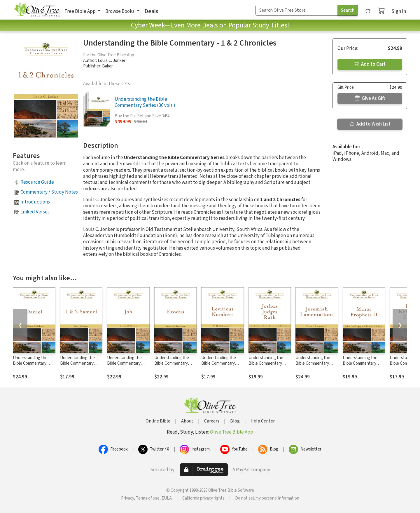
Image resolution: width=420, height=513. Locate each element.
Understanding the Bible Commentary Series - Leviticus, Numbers (219, 366)
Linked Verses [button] (35, 212)
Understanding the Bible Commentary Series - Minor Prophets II (360, 366)
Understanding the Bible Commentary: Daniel (30, 363)
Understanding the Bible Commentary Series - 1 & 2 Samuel (79, 363)
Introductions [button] (35, 202)
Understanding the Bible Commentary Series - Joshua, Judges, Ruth (266, 366)
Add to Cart (370, 64)
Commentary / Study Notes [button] (49, 192)
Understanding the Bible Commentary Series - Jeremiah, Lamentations (313, 366)
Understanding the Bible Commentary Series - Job (124, 363)
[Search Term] (297, 10)
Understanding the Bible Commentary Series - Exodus (172, 363)
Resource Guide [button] (37, 182)
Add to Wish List (370, 124)
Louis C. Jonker (112, 61)
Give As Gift (370, 98)
